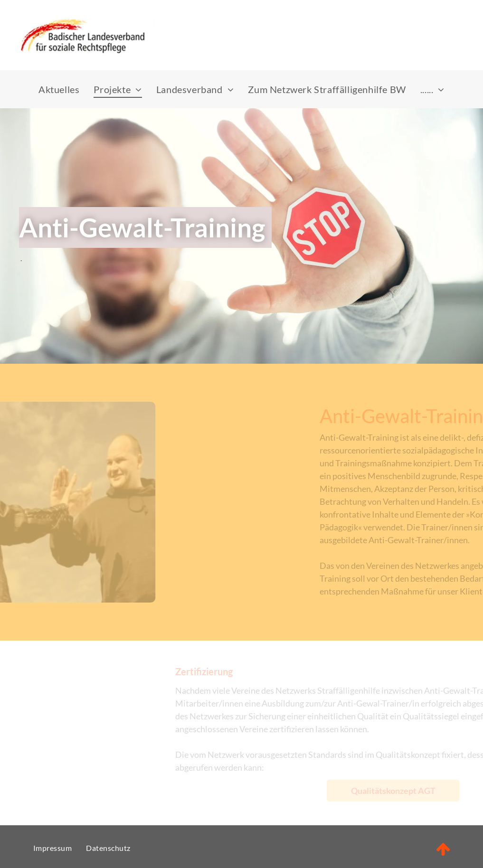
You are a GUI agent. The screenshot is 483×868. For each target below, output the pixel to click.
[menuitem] (59, 89)
